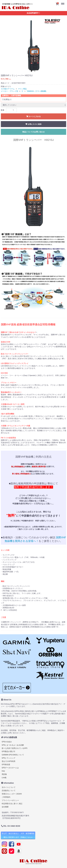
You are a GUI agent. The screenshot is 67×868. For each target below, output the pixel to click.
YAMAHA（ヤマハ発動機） (37, 91)
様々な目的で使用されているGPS (15, 748)
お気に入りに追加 (33, 124)
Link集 (4, 777)
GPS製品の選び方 (9, 751)
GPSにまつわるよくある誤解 (13, 745)
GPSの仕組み (7, 742)
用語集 (4, 774)
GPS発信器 (6, 765)
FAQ (3, 771)
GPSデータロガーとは (10, 768)
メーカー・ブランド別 (9, 91)
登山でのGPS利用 (9, 761)
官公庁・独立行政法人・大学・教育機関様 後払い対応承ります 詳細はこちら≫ (18, 835)
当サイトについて (9, 787)
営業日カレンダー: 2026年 (12, 794)
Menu (63, 2)
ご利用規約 (6, 797)
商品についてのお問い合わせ (33, 132)
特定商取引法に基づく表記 (12, 804)
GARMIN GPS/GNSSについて (13, 755)
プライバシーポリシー (10, 800)
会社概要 (5, 807)
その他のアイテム (8, 89)
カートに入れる (33, 116)
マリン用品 (22, 89)
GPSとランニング (9, 758)
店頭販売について (9, 791)
